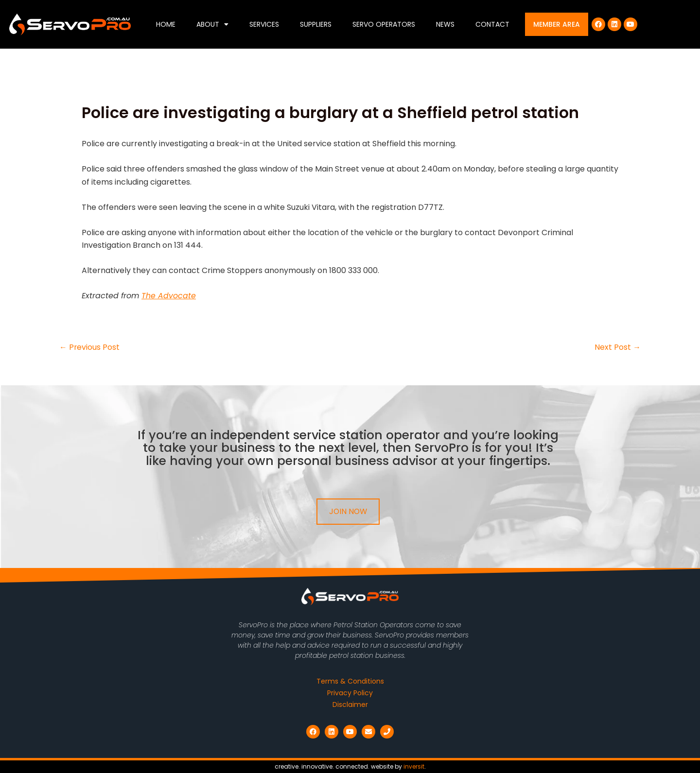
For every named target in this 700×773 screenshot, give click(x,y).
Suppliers (316, 24)
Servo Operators (384, 24)
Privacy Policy (350, 693)
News (445, 24)
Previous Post (90, 347)
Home (166, 24)
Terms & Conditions (350, 681)
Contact (492, 24)
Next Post (618, 347)
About (212, 24)
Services (264, 24)
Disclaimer (350, 704)
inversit (414, 766)
